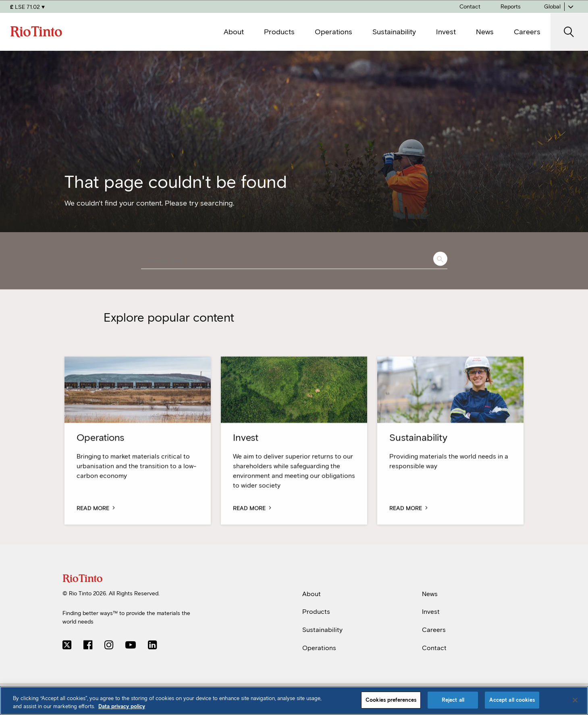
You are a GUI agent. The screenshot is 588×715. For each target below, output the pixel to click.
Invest (431, 612)
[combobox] (294, 261)
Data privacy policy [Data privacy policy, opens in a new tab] (122, 706)
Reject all (453, 700)
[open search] (569, 32)
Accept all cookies (512, 700)
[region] (294, 701)
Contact (434, 648)
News (430, 594)
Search (440, 259)
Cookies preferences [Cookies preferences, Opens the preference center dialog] (391, 700)
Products (316, 612)
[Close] (575, 700)
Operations (319, 648)
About (312, 594)
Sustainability (322, 630)
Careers (434, 630)
